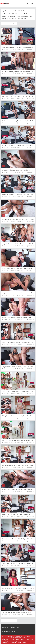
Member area (14, 627)
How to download (8, 631)
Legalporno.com (5, 4)
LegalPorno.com (11, 17)
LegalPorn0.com (15, 636)
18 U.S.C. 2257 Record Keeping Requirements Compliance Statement (15, 639)
